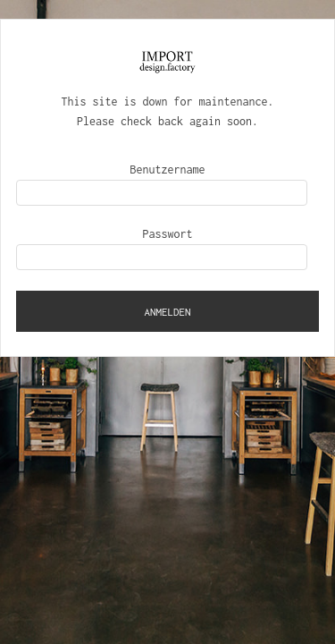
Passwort (168, 234)
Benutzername (168, 169)
